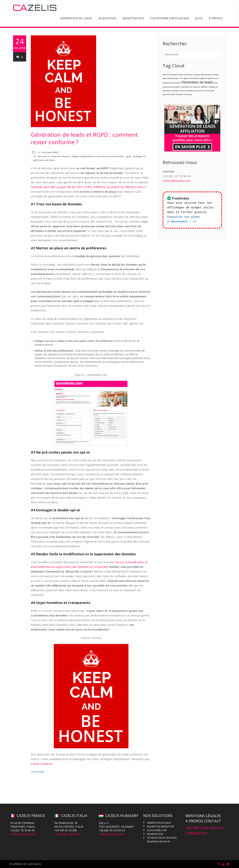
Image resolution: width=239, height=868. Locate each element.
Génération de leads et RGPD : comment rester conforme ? (84, 138)
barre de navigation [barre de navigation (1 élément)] (170, 75)
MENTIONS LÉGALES (203, 816)
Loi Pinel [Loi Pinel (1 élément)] (207, 91)
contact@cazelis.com (176, 181)
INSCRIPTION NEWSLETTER (160, 827)
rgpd (128, 156)
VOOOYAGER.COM (157, 830)
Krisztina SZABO (51, 152)
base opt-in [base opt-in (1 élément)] (198, 91)
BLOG (199, 18)
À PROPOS (216, 18)
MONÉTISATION (133, 18)
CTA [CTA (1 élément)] (181, 78)
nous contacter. (43, 764)
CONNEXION (196, 833)
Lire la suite (38, 772)
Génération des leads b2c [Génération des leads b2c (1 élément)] (190, 87)
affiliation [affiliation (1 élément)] (204, 87)
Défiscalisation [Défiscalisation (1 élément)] (206, 75)
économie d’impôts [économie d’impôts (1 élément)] (186, 91)
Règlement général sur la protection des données (98, 156)
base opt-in (44, 156)
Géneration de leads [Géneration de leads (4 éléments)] (197, 82)
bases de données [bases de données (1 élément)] (185, 75)
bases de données (61, 156)
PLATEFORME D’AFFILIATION (169, 18)
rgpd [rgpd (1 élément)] (186, 78)
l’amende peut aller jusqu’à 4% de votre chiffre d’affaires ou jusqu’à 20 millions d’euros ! (89, 187)
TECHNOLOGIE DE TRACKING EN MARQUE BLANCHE (162, 840)
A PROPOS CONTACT (203, 821)
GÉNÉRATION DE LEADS (76, 18)
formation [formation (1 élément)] (180, 94)
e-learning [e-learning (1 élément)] (188, 94)
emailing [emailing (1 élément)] (197, 75)
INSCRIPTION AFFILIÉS (204, 828)
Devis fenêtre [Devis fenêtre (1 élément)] (193, 78)
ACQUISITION (107, 18)
